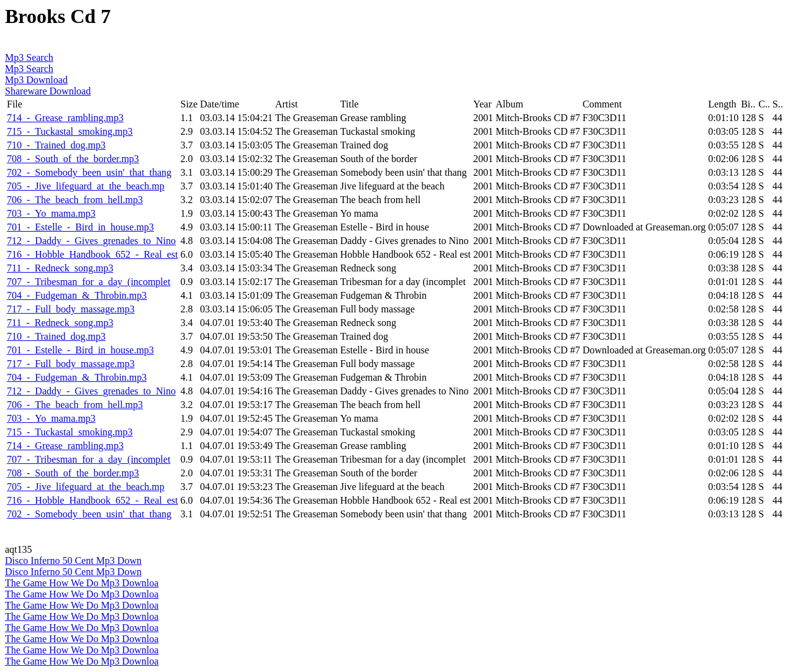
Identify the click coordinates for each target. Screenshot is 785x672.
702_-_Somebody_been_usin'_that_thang (89, 172)
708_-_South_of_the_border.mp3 (73, 159)
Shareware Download (48, 91)
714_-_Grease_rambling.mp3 (65, 118)
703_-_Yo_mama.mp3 (51, 213)
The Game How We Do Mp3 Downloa (82, 583)
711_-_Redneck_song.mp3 (60, 268)
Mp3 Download (36, 80)
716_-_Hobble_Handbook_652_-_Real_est (93, 254)
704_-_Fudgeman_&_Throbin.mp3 (77, 295)
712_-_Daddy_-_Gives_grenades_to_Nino (91, 241)
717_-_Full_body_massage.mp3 (71, 309)
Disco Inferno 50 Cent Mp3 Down (73, 561)
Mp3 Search (29, 57)
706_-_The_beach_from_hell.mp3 (75, 200)
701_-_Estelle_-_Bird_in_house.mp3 (80, 227)
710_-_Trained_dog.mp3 (56, 145)
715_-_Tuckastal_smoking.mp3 (70, 131)
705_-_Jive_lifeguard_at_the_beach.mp (86, 186)
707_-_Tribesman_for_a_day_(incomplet (88, 282)
